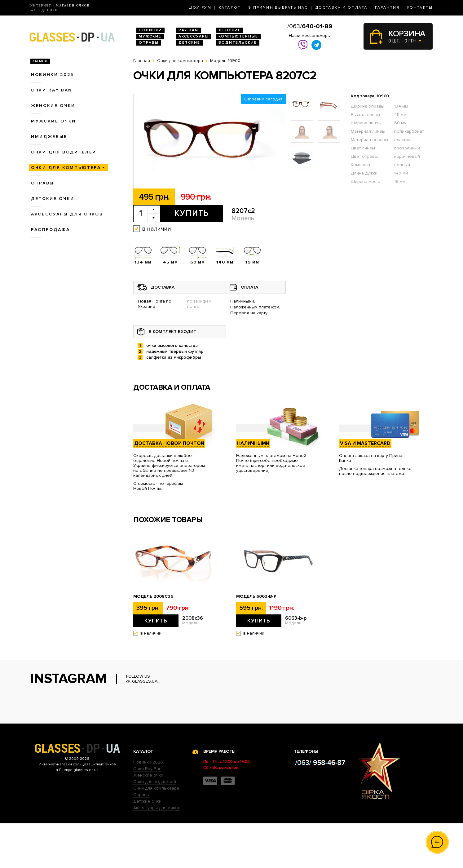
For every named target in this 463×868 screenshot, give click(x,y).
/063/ (310, 26)
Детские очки (53, 199)
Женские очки (53, 106)
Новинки (150, 30)
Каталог (230, 8)
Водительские (238, 43)
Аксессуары (194, 36)
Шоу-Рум (200, 8)
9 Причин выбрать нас (278, 8)
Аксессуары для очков (67, 214)
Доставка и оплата (342, 8)
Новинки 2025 (52, 75)
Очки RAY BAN (52, 90)
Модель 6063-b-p (256, 596)
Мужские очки (53, 121)
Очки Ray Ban (147, 813)
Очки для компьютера (66, 168)
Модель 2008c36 (153, 596)
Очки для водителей (64, 152)
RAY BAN (188, 30)
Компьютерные (238, 36)
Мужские (150, 36)
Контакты (420, 8)
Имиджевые (49, 137)
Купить (192, 213)
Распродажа (51, 230)
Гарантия (387, 8)
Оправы (149, 43)
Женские (230, 30)
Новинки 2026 (148, 807)
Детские (189, 43)
